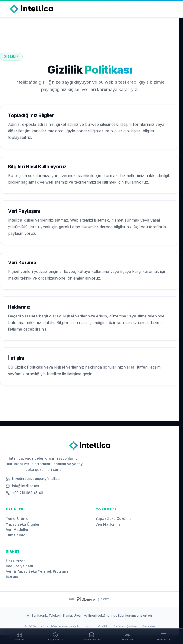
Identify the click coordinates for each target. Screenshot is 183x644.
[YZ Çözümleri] (55, 636)
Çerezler (149, 626)
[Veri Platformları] (91, 636)
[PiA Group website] (86, 599)
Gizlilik (103, 626)
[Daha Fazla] (164, 636)
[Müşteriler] (128, 636)
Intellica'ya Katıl (19, 566)
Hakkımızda (16, 561)
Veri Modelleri (18, 530)
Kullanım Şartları (125, 626)
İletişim (12, 577)
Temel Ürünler (18, 519)
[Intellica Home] (31, 9)
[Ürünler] (19, 636)
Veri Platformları (109, 524)
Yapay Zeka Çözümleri (115, 519)
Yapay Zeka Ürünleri (23, 524)
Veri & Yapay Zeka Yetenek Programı (37, 571)
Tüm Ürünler (16, 535)
